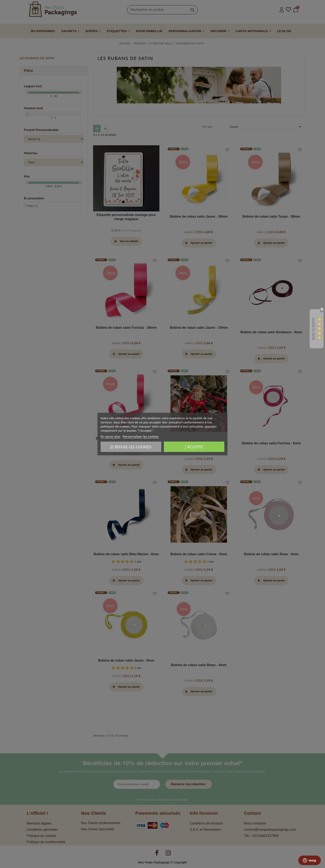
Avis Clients (313, 329)
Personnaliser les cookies (141, 436)
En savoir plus (110, 436)
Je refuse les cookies (131, 447)
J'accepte (194, 447)
